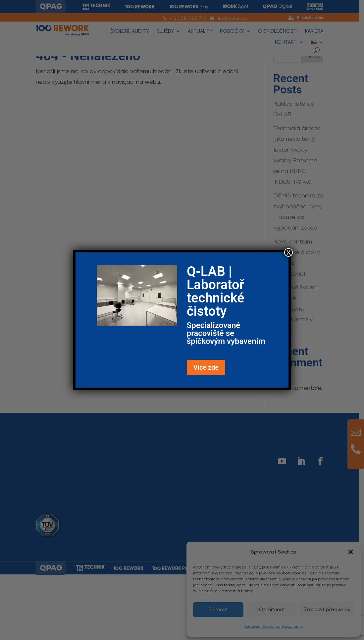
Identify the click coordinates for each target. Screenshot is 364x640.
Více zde (206, 367)
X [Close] (288, 252)
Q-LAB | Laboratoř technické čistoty (216, 291)
